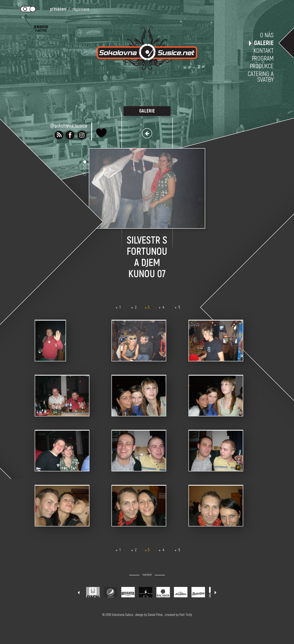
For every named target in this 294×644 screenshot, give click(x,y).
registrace (81, 9)
